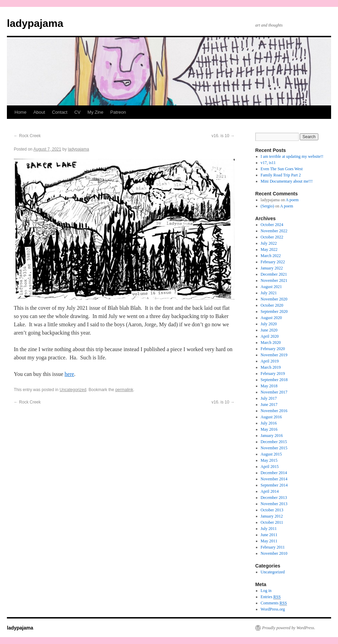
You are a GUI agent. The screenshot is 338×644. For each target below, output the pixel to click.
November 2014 (274, 479)
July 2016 (269, 423)
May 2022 (269, 249)
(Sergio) (267, 206)
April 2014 (270, 491)
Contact (60, 112)
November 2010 (274, 553)
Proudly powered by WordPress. (289, 628)
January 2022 (272, 268)
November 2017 (274, 392)
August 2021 (271, 287)
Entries (271, 597)
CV (77, 112)
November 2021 (274, 280)
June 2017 (269, 405)
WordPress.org (273, 609)
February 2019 (273, 374)
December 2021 (274, 274)
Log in (266, 591)
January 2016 (272, 436)
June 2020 (269, 330)
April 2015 (270, 467)
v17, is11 (268, 163)
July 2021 (269, 293)
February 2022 (273, 262)
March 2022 (271, 256)
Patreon (118, 112)
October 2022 (272, 237)
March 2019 (271, 367)
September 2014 (274, 485)
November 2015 (274, 448)
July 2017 (269, 398)
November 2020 (274, 299)
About (39, 112)
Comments (274, 603)
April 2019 (270, 361)
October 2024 (272, 225)
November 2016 (274, 411)
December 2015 (274, 442)
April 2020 (270, 336)
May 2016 (269, 429)
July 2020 (269, 324)
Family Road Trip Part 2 (281, 175)
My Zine (96, 112)
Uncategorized (73, 390)
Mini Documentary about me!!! (287, 181)
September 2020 (274, 311)
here (69, 374)
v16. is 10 (223, 136)
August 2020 (271, 318)
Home (21, 112)
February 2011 (273, 547)
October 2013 (272, 510)
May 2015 (269, 460)
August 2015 (271, 454)
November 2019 (274, 355)
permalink (124, 390)
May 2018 (269, 386)
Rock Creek (27, 136)
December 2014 (274, 473)
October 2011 (272, 522)
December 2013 (274, 498)
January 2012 (272, 516)
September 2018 (274, 380)
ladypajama (35, 23)
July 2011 (269, 529)
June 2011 (269, 535)
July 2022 (269, 243)
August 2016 (271, 417)
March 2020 (271, 343)
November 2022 (274, 231)
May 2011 (269, 541)
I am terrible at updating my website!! (292, 156)
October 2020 (272, 305)
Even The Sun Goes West (282, 169)
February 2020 (273, 349)
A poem (292, 200)
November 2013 (274, 504)
